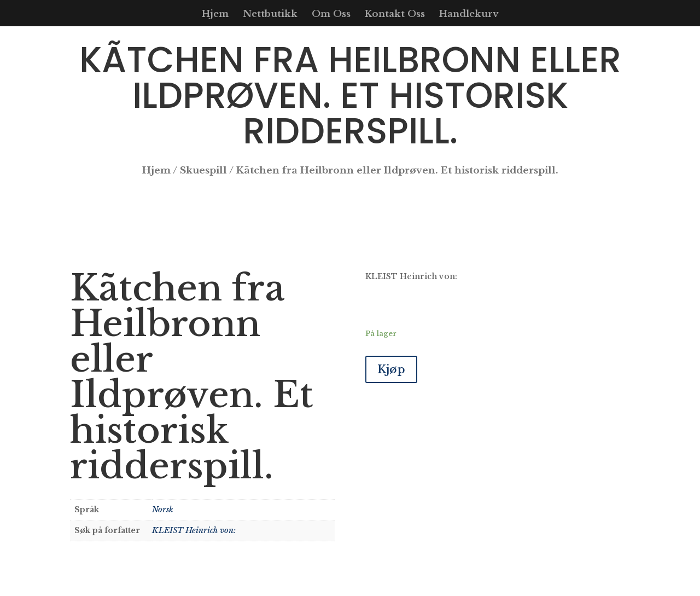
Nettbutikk (270, 15)
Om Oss (331, 15)
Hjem (215, 15)
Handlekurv (469, 15)
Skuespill (203, 170)
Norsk (163, 510)
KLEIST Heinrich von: (194, 530)
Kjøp (391, 369)
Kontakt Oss (395, 15)
